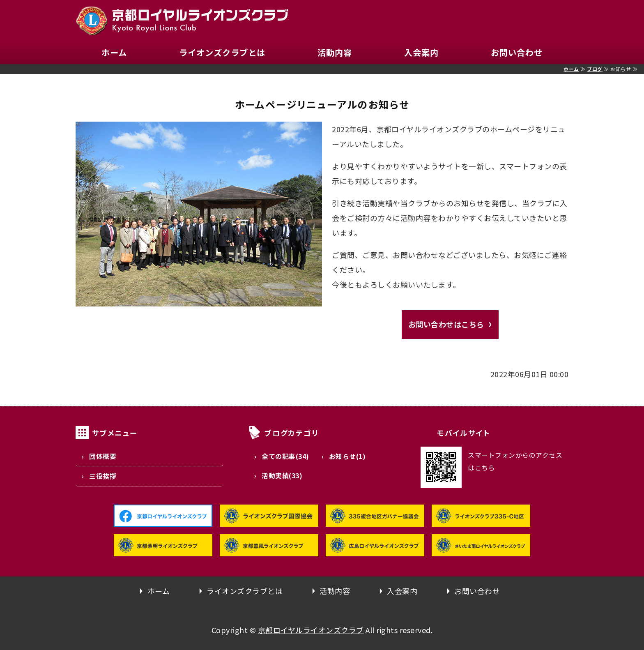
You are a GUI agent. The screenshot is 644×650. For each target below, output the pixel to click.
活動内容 (335, 52)
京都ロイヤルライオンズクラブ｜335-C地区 (182, 21)
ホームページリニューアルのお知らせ (322, 104)
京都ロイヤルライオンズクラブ (311, 630)
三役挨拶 (103, 476)
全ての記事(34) (285, 456)
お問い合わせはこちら (446, 324)
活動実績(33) (282, 476)
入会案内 (421, 52)
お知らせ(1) (347, 456)
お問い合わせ (517, 52)
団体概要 (103, 456)
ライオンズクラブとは (222, 52)
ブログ (595, 69)
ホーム (114, 52)
